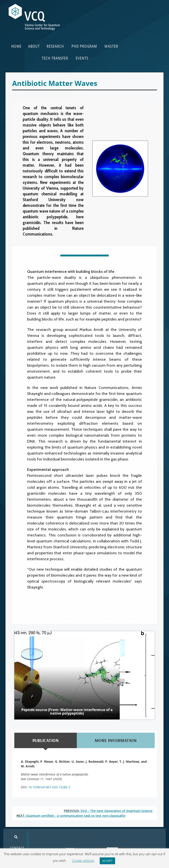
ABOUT (34, 46)
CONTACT (17, 848)
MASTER (111, 46)
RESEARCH (55, 46)
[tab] (46, 740)
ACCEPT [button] (107, 861)
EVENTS (82, 58)
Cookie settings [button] (83, 860)
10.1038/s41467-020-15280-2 (49, 787)
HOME (17, 46)
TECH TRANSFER (55, 58)
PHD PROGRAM (84, 46)
